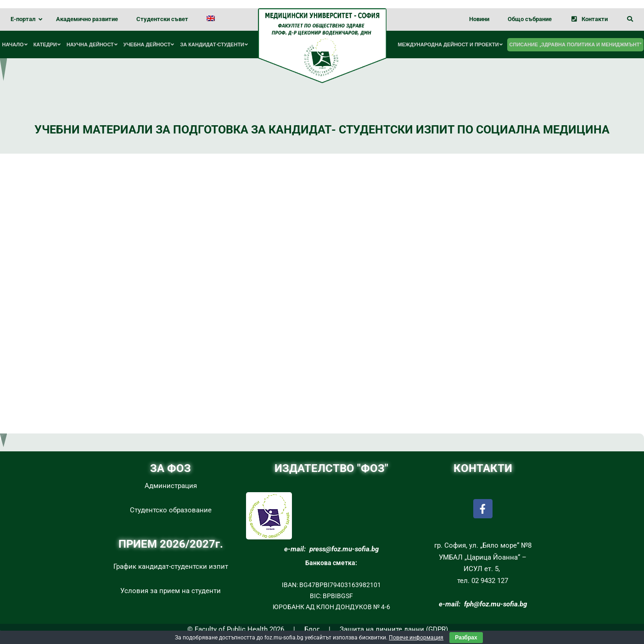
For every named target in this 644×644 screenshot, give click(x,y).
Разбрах (466, 638)
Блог (312, 629)
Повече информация (416, 638)
